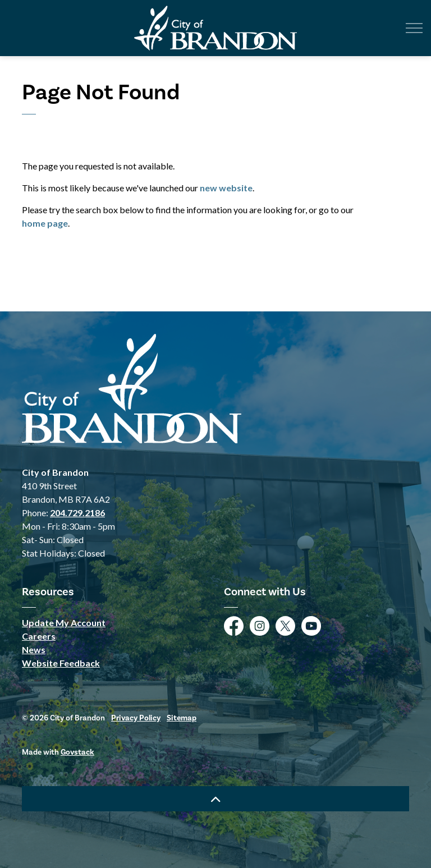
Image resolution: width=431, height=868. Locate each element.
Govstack (77, 752)
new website (226, 188)
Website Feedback (61, 663)
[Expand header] (414, 28)
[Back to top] (215, 799)
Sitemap (182, 718)
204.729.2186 (77, 513)
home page (45, 223)
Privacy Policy (136, 718)
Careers (39, 636)
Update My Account (64, 623)
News (34, 649)
